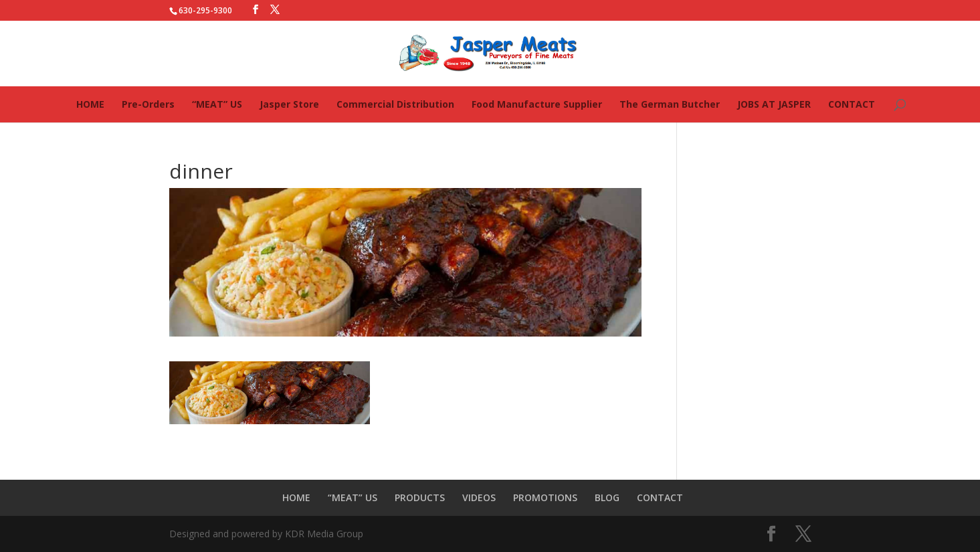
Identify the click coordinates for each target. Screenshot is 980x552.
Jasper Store (289, 104)
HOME (90, 104)
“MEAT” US (217, 104)
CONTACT (852, 104)
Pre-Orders (148, 104)
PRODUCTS (420, 497)
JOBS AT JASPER (774, 104)
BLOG (607, 497)
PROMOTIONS (545, 497)
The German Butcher (670, 104)
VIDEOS (479, 497)
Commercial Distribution (395, 104)
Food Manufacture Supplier (537, 104)
